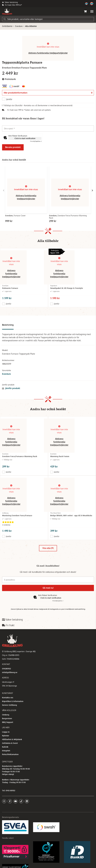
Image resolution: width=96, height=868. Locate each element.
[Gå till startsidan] (7, 11)
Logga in (6, 732)
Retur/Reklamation (10, 754)
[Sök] (48, 19)
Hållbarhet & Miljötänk (12, 739)
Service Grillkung (9, 705)
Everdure (19, 26)
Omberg (6, 715)
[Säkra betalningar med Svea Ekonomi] (15, 827)
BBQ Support (8, 722)
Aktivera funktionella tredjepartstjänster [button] (48, 53)
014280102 (6, 669)
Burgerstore (7, 718)
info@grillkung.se (10, 672)
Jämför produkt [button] (11, 388)
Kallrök (5, 747)
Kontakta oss (8, 698)
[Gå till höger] (92, 190)
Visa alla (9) (48, 548)
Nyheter (6, 736)
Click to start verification (25, 138)
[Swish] (46, 827)
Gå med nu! (48, 588)
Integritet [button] (6, 751)
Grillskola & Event (10, 743)
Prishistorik (9, 79)
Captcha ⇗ (36, 141)
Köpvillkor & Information (13, 701)
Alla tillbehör (31, 26)
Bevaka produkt (13, 147)
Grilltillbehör (7, 26)
